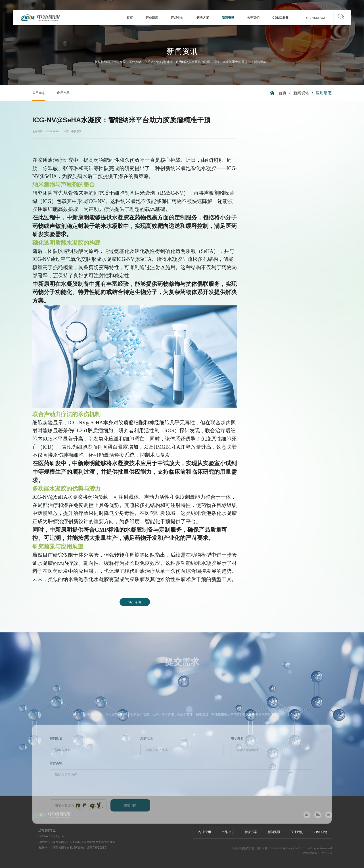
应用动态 (39, 93)
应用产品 (63, 93)
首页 (283, 93)
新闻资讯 (301, 93)
